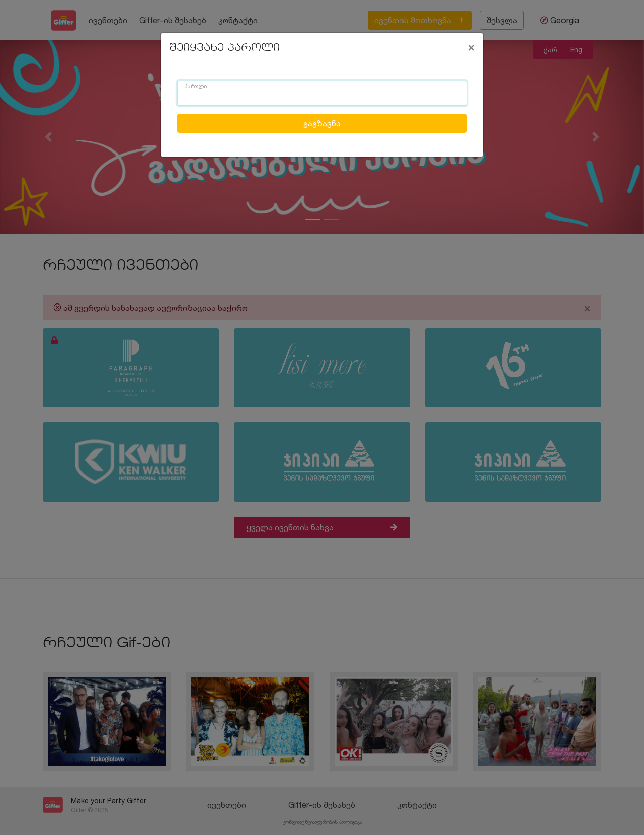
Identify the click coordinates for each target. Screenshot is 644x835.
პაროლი (196, 87)
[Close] (471, 47)
